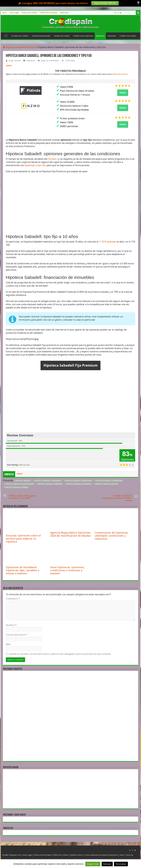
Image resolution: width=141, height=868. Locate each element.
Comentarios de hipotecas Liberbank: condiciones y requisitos (111, 536)
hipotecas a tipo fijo (35, 165)
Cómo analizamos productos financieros (101, 855)
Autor (122, 855)
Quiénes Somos (76, 855)
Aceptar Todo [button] (93, 864)
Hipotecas (100, 36)
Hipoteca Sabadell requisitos (79, 484)
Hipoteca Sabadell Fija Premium (70, 365)
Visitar (123, 93)
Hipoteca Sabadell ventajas (17, 487)
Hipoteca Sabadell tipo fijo (107, 484)
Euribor (52, 159)
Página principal (13, 47)
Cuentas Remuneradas (41, 36)
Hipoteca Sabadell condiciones (79, 481)
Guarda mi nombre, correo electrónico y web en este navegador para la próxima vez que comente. (60, 654)
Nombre (11, 625)
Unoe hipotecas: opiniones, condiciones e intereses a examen (67, 570)
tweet (9, 66)
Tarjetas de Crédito (62, 36)
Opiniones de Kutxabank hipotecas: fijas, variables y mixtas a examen (23, 570)
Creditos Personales (128, 36)
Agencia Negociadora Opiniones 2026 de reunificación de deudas (70, 534)
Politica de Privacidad (48, 13)
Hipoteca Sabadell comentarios (48, 481)
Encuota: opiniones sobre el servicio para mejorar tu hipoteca (23, 539)
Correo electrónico (17, 635)
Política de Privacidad (42, 855)
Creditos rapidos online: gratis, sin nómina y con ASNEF (24, 496)
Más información (121, 74)
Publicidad (64, 13)
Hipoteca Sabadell (23, 481)
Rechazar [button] (107, 864)
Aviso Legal (14, 13)
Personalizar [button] (121, 864)
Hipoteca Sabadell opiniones (50, 484)
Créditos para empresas (83, 36)
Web (8, 644)
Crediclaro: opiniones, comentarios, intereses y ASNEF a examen (117, 497)
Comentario (13, 599)
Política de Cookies (29, 13)
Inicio (4, 13)
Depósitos (112, 36)
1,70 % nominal (107, 242)
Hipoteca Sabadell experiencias (109, 481)
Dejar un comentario (50, 61)
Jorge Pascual (15, 61)
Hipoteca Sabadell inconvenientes (20, 484)
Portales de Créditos (20, 36)
